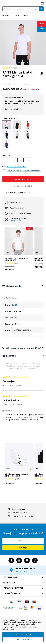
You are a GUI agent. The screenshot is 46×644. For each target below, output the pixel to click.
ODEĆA (17, 15)
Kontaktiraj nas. (16, 220)
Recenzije (11, 356)
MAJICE (25, 15)
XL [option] (20, 160)
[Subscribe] (23, 548)
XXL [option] (28, 160)
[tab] (23, 286)
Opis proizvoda (13, 286)
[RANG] (42, 75)
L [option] (13, 160)
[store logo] (23, 3)
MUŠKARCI (7, 15)
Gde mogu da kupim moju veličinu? (23, 348)
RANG (15, 305)
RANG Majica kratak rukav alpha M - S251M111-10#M (17, 259)
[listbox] (23, 161)
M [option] (6, 160)
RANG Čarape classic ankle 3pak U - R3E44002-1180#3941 (17, 475)
